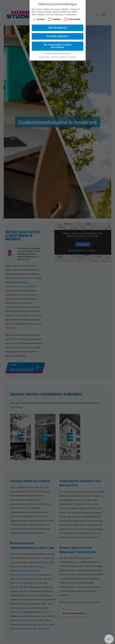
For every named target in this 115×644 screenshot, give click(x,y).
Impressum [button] (72, 57)
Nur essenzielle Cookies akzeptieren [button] (57, 46)
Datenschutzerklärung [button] (59, 57)
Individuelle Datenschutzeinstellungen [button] (57, 54)
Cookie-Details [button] (44, 57)
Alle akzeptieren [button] (58, 28)
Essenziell (38, 19)
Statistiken (55, 19)
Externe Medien (73, 19)
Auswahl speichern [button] (58, 36)
